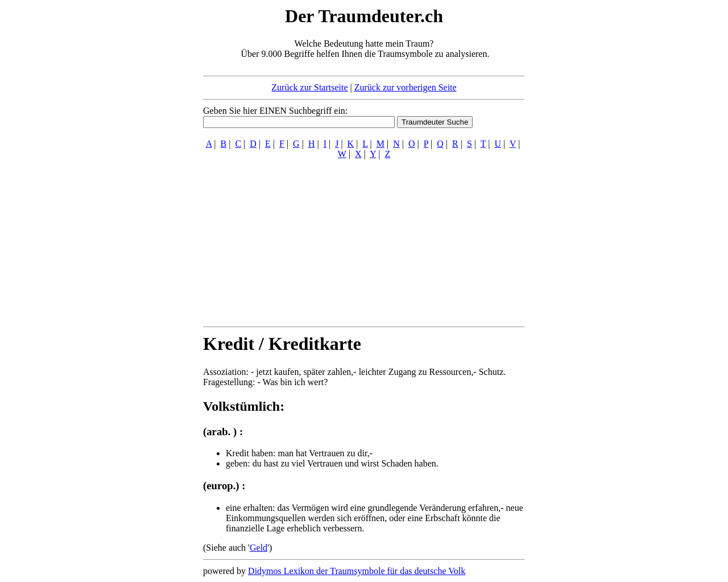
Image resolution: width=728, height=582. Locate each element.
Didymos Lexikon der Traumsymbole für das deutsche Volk (357, 571)
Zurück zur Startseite (309, 87)
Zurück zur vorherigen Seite (406, 87)
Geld (258, 548)
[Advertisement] (134, 175)
